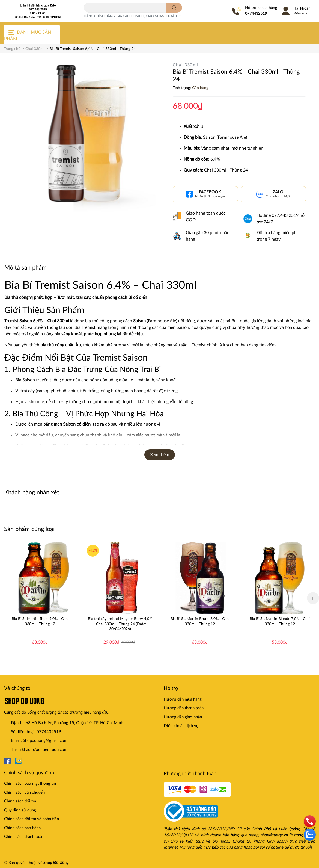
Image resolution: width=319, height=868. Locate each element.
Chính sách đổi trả (20, 801)
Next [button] (313, 598)
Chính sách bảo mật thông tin (30, 783)
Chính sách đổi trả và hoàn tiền (32, 819)
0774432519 (256, 14)
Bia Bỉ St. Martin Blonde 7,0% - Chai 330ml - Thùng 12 (280, 621)
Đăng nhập (301, 14)
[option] (40, 598)
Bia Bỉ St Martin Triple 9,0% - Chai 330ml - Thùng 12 (40, 621)
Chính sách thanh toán (24, 837)
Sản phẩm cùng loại (29, 529)
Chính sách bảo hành (22, 828)
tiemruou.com (55, 750)
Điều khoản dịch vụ (181, 726)
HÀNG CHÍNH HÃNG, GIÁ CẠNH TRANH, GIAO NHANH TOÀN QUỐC (136, 16)
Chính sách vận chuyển (24, 792)
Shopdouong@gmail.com (45, 741)
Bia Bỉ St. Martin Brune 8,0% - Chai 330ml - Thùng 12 (200, 621)
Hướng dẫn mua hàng (183, 699)
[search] (174, 8)
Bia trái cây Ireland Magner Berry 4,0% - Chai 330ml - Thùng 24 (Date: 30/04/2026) (120, 624)
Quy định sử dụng (20, 810)
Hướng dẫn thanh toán (184, 708)
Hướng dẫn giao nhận (183, 717)
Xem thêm (160, 455)
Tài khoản (302, 8)
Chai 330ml (186, 65)
